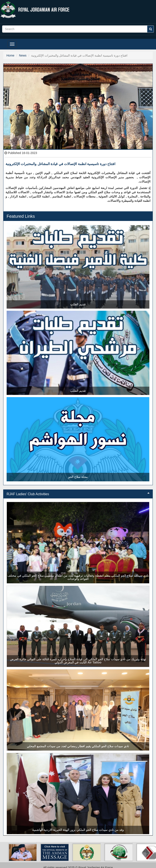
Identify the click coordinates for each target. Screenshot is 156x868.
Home (10, 55)
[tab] (78, 494)
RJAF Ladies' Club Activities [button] (78, 494)
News (23, 55)
